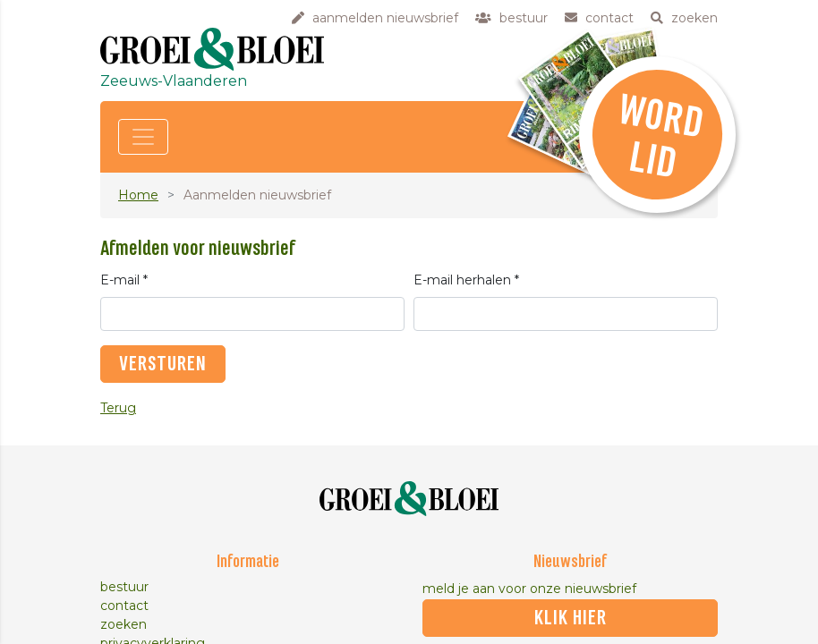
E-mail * (124, 280)
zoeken (124, 624)
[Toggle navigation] (143, 137)
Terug (118, 408)
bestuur (124, 587)
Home (138, 195)
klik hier (571, 618)
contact (124, 606)
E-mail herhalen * (466, 280)
